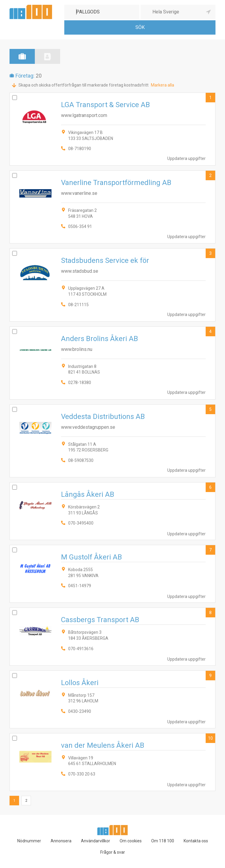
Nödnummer (29, 841)
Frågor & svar (113, 852)
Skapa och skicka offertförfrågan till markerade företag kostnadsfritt (83, 85)
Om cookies (131, 841)
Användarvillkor (96, 841)
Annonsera (61, 841)
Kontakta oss (196, 841)
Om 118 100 (163, 841)
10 (210, 738)
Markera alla (162, 85)
